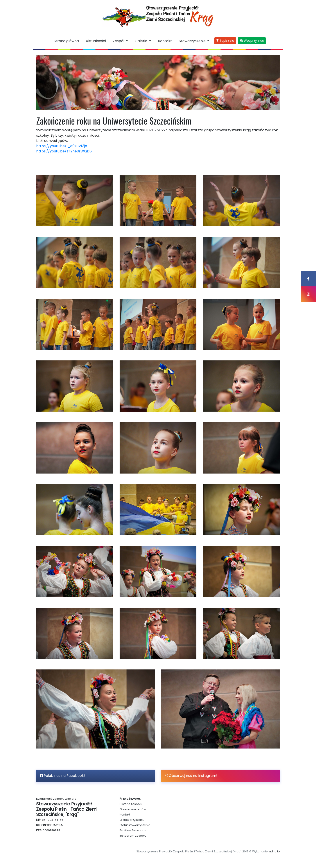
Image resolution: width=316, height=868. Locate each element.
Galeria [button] (141, 41)
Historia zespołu (131, 804)
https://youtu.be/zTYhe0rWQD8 (64, 151)
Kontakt (165, 41)
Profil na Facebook (133, 830)
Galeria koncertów (133, 809)
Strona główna (66, 41)
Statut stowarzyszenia (135, 825)
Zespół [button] (119, 41)
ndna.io (274, 851)
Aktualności (96, 41)
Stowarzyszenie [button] (193, 41)
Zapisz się (225, 41)
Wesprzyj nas (252, 41)
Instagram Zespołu (133, 836)
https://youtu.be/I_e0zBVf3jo (62, 146)
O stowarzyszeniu (132, 820)
